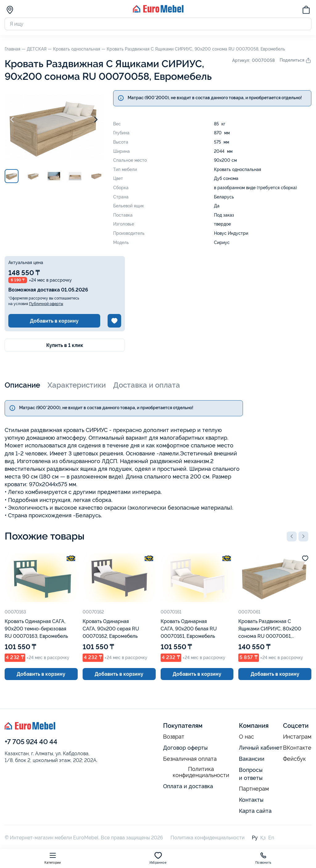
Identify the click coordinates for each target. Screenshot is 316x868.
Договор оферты (185, 748)
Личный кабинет (261, 748)
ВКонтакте (297, 748)
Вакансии (252, 759)
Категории (53, 858)
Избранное (158, 858)
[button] (292, 536)
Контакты (251, 800)
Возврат (174, 737)
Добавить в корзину (54, 321)
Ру (255, 838)
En (271, 838)
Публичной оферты (46, 304)
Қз (263, 838)
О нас (246, 737)
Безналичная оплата (190, 759)
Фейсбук (294, 759)
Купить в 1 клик (65, 345)
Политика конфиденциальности (201, 772)
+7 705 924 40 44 (31, 742)
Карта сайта (255, 811)
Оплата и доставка (188, 786)
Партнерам (254, 789)
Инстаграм (297, 737)
